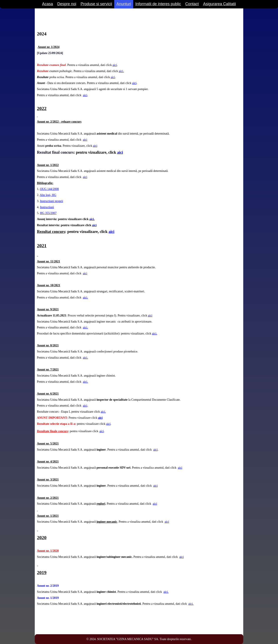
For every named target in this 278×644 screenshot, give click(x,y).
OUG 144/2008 (49, 189)
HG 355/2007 (48, 213)
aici (115, 65)
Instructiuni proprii (51, 201)
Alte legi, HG (48, 195)
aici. (121, 71)
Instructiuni (47, 207)
